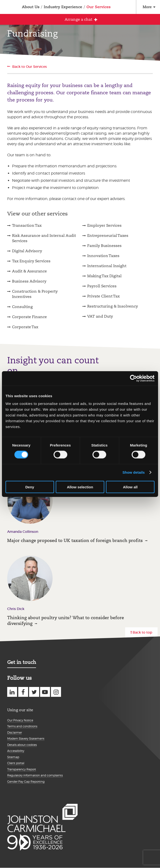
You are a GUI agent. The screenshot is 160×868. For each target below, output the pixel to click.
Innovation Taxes (103, 256)
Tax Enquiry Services (31, 261)
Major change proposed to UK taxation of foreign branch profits (75, 540)
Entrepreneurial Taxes (108, 236)
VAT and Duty (100, 316)
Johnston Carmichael (7, 8)
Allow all (130, 487)
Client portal (16, 763)
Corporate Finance (29, 317)
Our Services (98, 7)
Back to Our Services (30, 67)
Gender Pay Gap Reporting (26, 782)
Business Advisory (29, 281)
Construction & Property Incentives (35, 294)
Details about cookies (22, 745)
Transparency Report (22, 769)
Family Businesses (104, 246)
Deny (30, 487)
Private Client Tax (103, 296)
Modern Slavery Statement (26, 739)
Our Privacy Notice (20, 720)
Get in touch (22, 662)
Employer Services (104, 225)
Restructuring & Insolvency (113, 306)
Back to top (142, 632)
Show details (134, 472)
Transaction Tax (27, 225)
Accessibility (16, 751)
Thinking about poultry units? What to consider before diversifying (66, 620)
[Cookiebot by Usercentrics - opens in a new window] (133, 378)
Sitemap (13, 757)
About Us (31, 7)
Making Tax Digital (104, 276)
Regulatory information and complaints (35, 775)
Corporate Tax (25, 327)
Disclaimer (15, 733)
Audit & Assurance (29, 271)
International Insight (107, 266)
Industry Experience (63, 7)
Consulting (22, 307)
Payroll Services (102, 286)
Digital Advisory (27, 251)
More (147, 7)
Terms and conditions (22, 726)
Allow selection (80, 487)
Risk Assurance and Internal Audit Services (44, 238)
